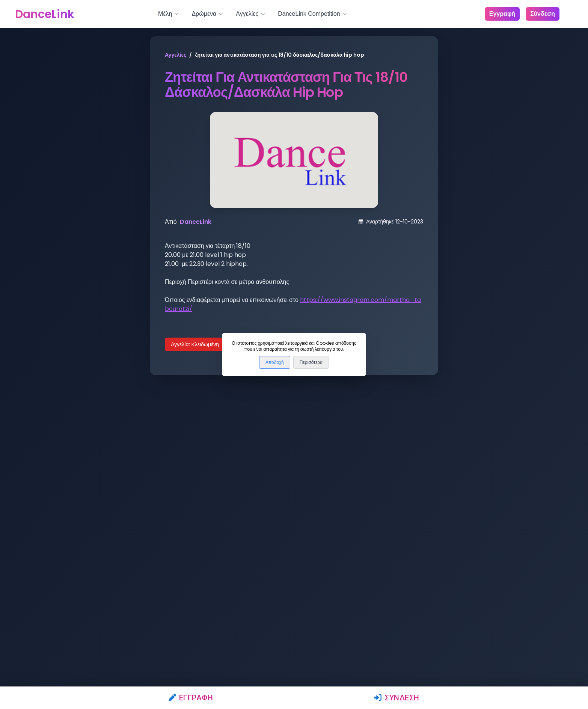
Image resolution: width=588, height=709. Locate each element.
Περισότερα (311, 362)
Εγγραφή (191, 698)
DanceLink (196, 222)
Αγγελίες (176, 55)
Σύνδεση (397, 698)
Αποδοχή (275, 362)
